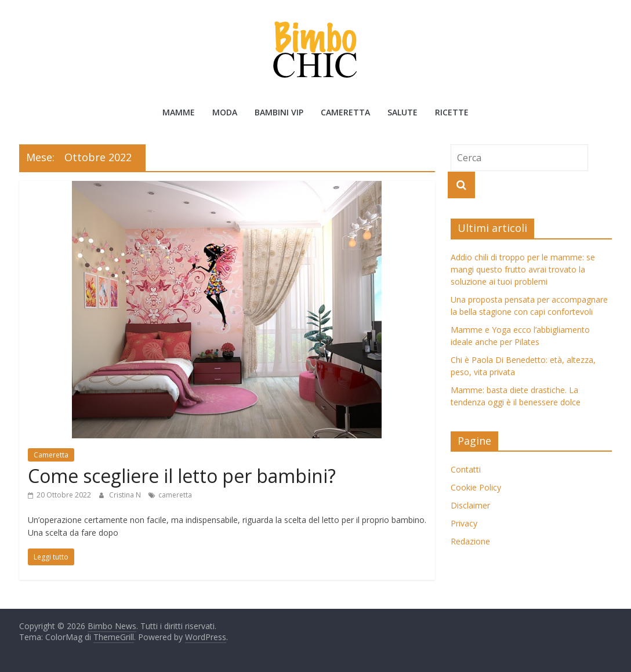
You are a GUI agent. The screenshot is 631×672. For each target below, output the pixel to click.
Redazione (470, 541)
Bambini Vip (279, 112)
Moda (225, 112)
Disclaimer (470, 505)
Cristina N (126, 495)
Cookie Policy (476, 487)
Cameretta (345, 112)
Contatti (466, 469)
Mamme (179, 112)
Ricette (452, 112)
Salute (402, 112)
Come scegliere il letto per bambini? (182, 476)
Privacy (464, 523)
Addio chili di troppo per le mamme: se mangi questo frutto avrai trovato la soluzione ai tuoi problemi (523, 269)
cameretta (175, 495)
